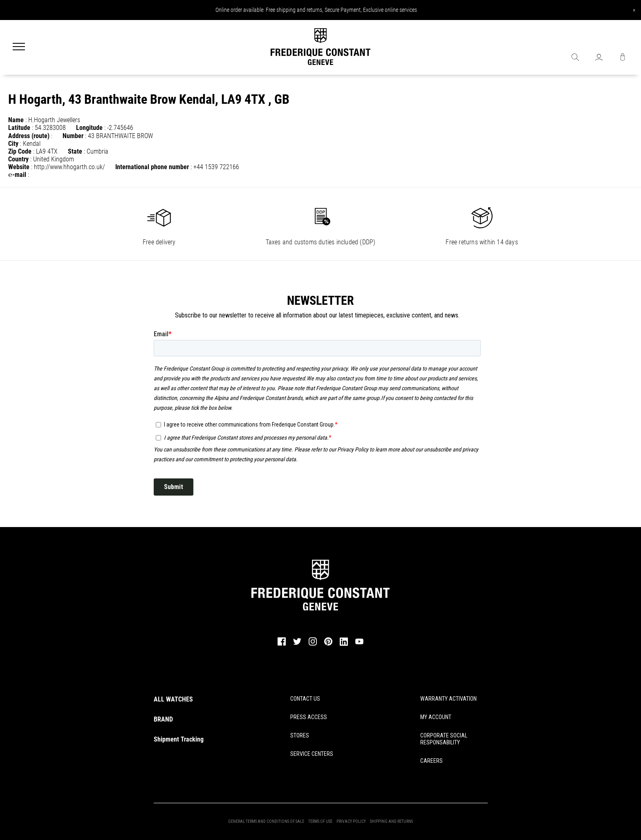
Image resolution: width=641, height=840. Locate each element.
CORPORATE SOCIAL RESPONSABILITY (444, 739)
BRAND (163, 719)
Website (19, 167)
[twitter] (297, 644)
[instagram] (313, 645)
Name (16, 120)
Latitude (19, 128)
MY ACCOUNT (436, 717)
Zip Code (20, 151)
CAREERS (431, 761)
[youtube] (359, 643)
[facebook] (282, 645)
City (13, 144)
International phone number (152, 167)
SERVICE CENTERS (312, 754)
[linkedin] (344, 645)
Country (18, 159)
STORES (300, 735)
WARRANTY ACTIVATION (448, 699)
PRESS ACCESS (309, 717)
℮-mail (17, 175)
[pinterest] (328, 645)
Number (73, 136)
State (75, 151)
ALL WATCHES (173, 699)
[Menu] (19, 47)
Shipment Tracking (179, 739)
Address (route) (29, 136)
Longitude (89, 128)
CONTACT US (305, 699)
